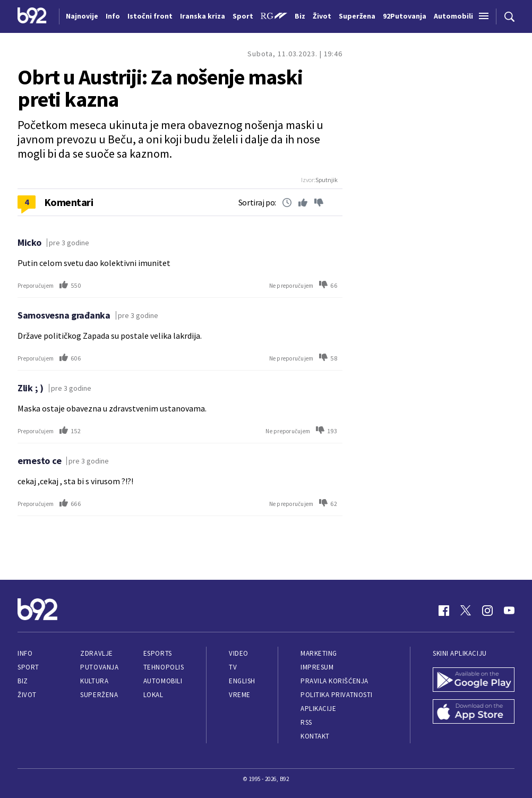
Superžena (99, 695)
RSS (306, 722)
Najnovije (82, 16)
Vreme (240, 695)
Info (25, 653)
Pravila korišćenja (334, 681)
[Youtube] (509, 611)
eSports (158, 653)
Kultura (94, 681)
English (242, 681)
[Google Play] (474, 681)
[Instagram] (487, 611)
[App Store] (474, 713)
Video (239, 653)
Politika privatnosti (337, 695)
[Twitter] (466, 611)
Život (27, 695)
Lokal (153, 695)
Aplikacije (318, 709)
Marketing (319, 653)
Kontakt (315, 736)
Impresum (317, 667)
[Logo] (32, 16)
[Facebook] (444, 611)
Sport (28, 667)
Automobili (163, 681)
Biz (23, 681)
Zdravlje (96, 653)
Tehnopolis (164, 667)
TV (233, 667)
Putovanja (99, 667)
